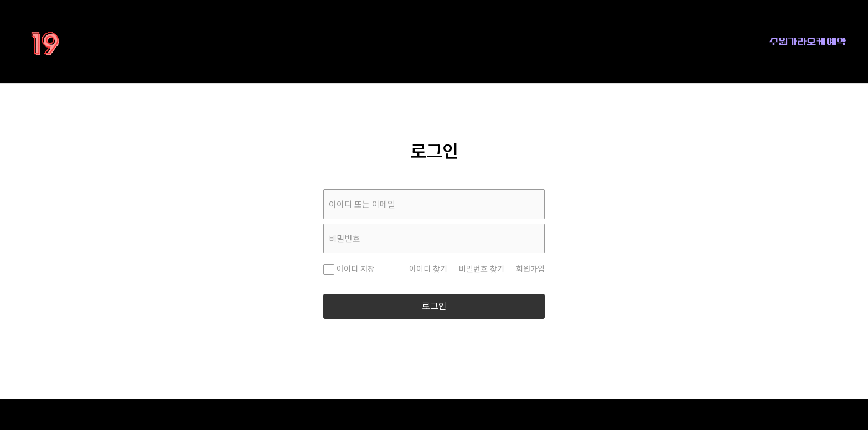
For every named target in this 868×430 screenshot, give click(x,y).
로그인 (434, 306)
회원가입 (530, 269)
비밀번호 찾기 (482, 269)
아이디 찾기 (428, 269)
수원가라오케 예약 (807, 42)
